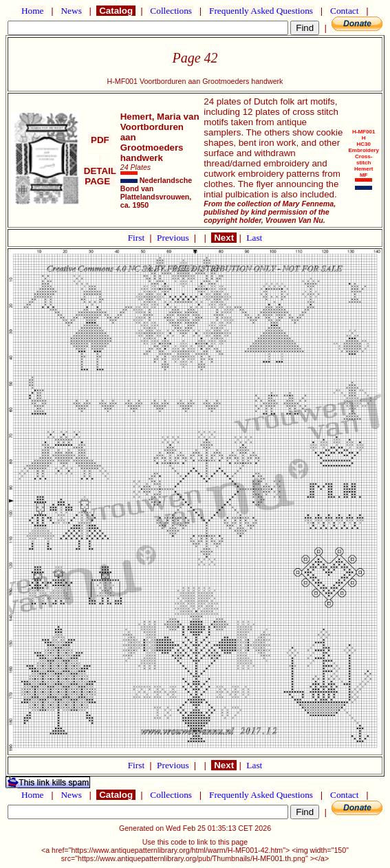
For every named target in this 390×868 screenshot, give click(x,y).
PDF (100, 140)
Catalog (116, 11)
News (71, 11)
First (138, 238)
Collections (171, 11)
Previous (174, 238)
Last (254, 238)
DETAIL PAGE (100, 171)
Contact (345, 11)
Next (224, 238)
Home (33, 11)
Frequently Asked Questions (261, 11)
